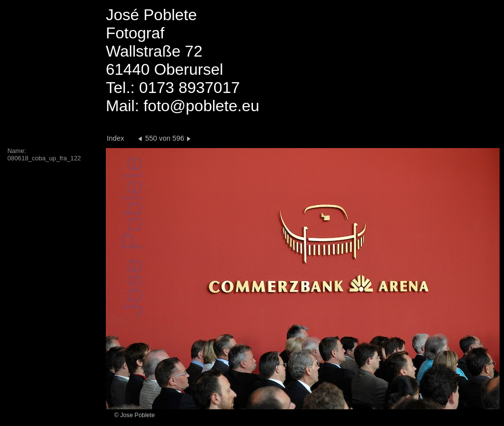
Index (115, 138)
